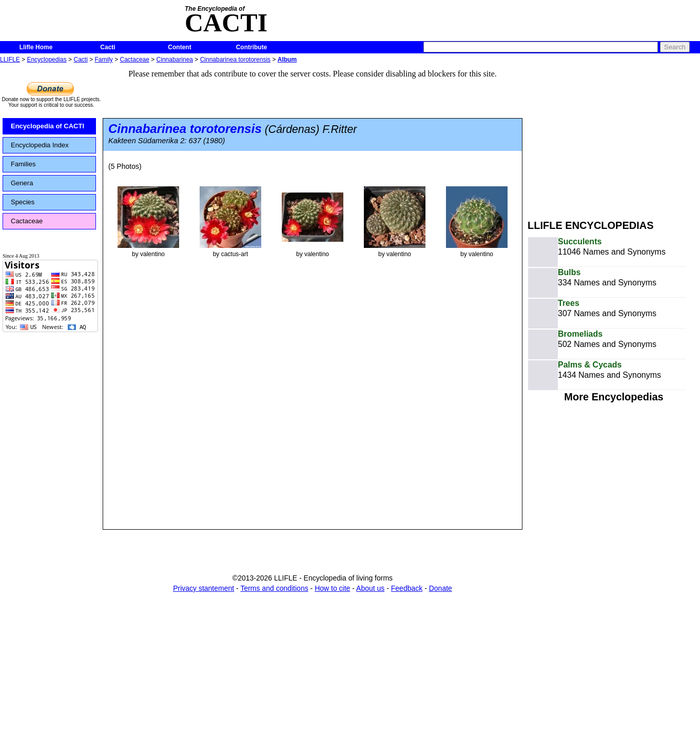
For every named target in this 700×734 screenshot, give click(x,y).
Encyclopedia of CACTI (47, 126)
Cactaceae (135, 60)
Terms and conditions (274, 588)
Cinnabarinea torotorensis (235, 60)
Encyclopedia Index (40, 145)
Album (287, 60)
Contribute (252, 47)
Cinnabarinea (175, 60)
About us (370, 588)
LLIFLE (10, 60)
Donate (441, 588)
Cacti (108, 47)
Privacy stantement (203, 588)
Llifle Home (36, 47)
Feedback (407, 588)
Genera (22, 183)
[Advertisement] (614, 138)
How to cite (332, 588)
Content (179, 47)
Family (104, 60)
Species (23, 202)
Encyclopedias (46, 60)
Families (23, 164)
